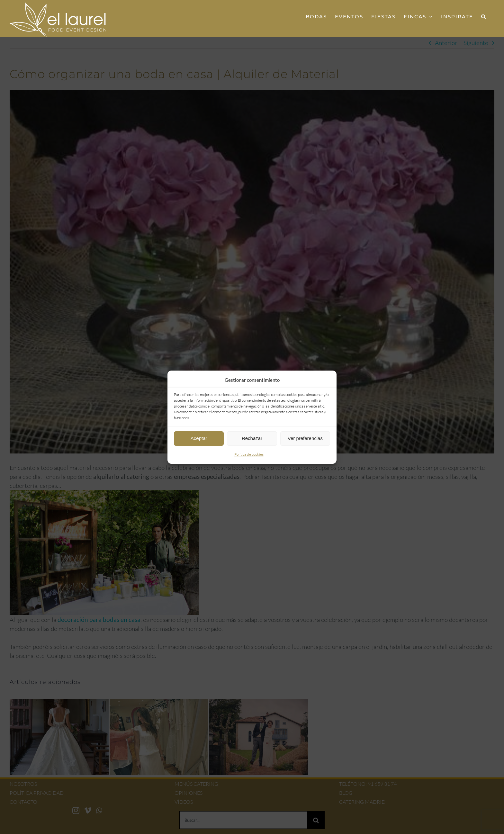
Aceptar (199, 438)
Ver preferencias (305, 438)
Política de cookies (249, 454)
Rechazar (252, 438)
